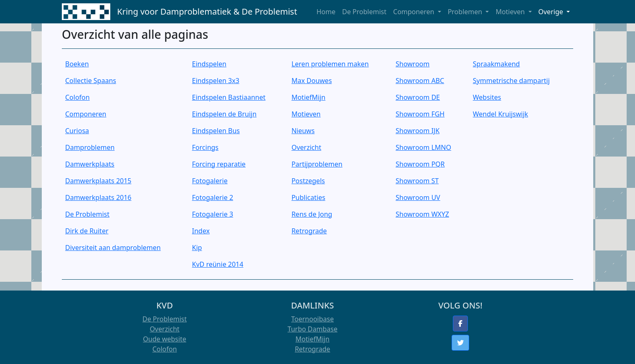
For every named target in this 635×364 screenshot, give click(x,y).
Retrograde (309, 231)
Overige (552, 12)
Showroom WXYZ (422, 214)
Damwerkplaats (90, 164)
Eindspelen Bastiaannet (229, 97)
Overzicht (306, 147)
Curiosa (77, 131)
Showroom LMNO (423, 147)
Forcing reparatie (219, 164)
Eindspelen (209, 64)
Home (326, 12)
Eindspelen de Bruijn (225, 114)
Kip (197, 248)
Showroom (413, 64)
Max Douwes (312, 81)
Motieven (511, 12)
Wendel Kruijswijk (500, 114)
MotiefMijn (309, 97)
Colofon (77, 97)
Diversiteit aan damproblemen (113, 248)
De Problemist (364, 12)
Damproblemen (90, 147)
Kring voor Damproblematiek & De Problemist (207, 11)
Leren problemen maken (330, 64)
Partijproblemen (317, 164)
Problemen (466, 12)
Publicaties (309, 197)
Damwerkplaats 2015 (98, 181)
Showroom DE (418, 97)
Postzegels (308, 181)
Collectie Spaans (91, 81)
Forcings (205, 147)
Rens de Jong (312, 214)
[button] (460, 324)
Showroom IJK (418, 131)
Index (201, 231)
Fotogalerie (210, 181)
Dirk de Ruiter (87, 231)
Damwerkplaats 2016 (98, 197)
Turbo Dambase (312, 329)
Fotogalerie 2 (213, 197)
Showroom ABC (420, 81)
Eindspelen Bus (216, 131)
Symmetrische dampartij (511, 81)
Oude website (164, 339)
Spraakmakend (497, 64)
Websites (487, 97)
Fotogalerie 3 (213, 214)
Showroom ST (417, 181)
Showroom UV (418, 197)
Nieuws (303, 131)
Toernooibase (312, 319)
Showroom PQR (420, 164)
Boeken (77, 64)
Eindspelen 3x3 (216, 81)
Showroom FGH (420, 114)
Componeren (415, 12)
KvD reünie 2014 (218, 264)
